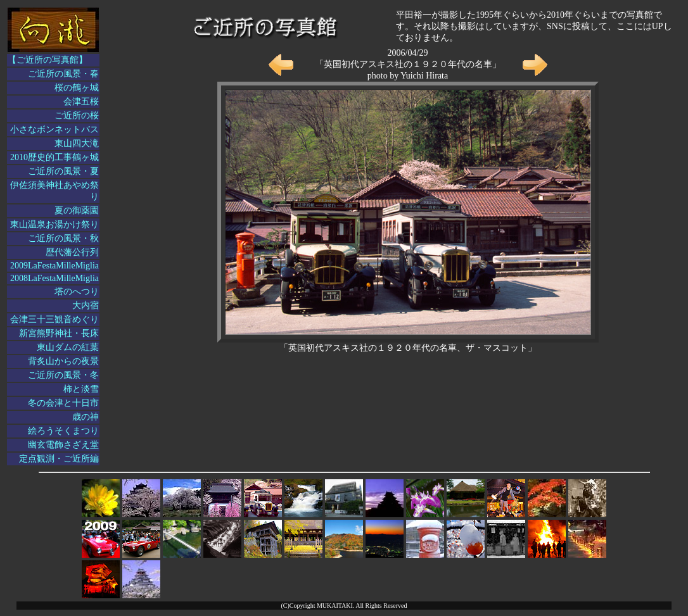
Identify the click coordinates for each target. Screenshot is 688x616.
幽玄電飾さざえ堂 (63, 445)
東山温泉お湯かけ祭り (54, 224)
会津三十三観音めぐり (54, 319)
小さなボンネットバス (54, 129)
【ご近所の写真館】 (48, 60)
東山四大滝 (77, 143)
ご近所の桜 (77, 116)
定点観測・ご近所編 (59, 459)
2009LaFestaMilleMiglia (54, 266)
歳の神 (86, 417)
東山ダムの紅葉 (68, 347)
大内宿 (86, 305)
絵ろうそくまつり (63, 431)
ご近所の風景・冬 (63, 375)
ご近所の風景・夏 (63, 171)
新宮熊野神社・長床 (59, 333)
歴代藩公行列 (72, 252)
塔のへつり (77, 292)
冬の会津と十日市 (63, 403)
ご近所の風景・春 (63, 74)
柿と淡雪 (81, 389)
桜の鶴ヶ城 (77, 88)
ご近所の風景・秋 (63, 238)
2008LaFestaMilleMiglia (54, 278)
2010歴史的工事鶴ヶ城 (54, 157)
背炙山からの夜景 (63, 361)
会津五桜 (81, 102)
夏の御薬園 (77, 211)
